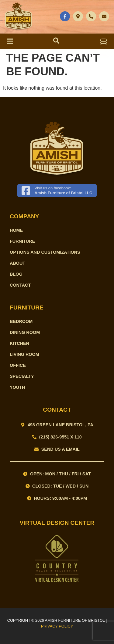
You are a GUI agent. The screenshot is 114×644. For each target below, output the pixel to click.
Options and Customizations (45, 252)
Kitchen (19, 343)
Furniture (22, 241)
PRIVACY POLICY (57, 626)
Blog (16, 274)
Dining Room (25, 332)
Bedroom (21, 321)
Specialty (22, 376)
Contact (20, 285)
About (17, 263)
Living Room (24, 354)
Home (16, 230)
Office (18, 365)
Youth (17, 387)
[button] (104, 41)
